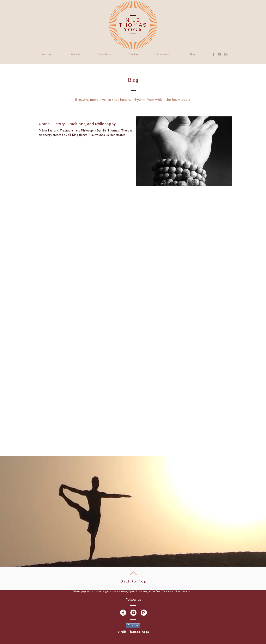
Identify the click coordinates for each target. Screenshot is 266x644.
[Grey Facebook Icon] (213, 54)
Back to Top (134, 581)
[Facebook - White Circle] (123, 613)
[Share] (133, 626)
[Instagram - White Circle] (144, 613)
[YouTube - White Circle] (133, 613)
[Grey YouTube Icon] (220, 54)
